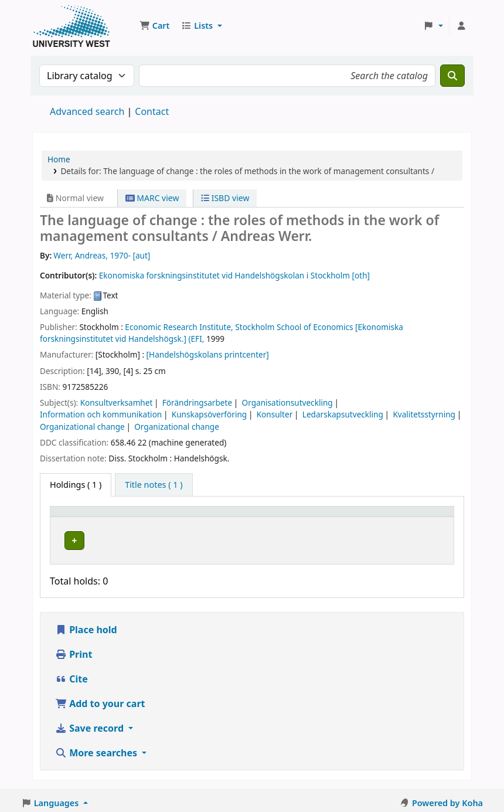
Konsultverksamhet (117, 402)
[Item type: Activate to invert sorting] (87, 517)
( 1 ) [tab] (76, 485)
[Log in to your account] (461, 26)
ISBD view (225, 198)
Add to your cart (100, 700)
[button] (154, 26)
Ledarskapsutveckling (343, 414)
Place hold (86, 626)
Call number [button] (262, 517)
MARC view (152, 198)
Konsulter (275, 414)
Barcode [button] (394, 517)
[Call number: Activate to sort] (274, 517)
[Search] (452, 76)
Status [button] (334, 517)
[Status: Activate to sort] (343, 517)
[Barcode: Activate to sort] (413, 517)
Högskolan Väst (164, 538)
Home (59, 159)
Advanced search (87, 111)
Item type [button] (76, 517)
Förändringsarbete (197, 402)
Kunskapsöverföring (209, 414)
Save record (91, 725)
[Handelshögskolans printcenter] (208, 354)
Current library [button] (159, 517)
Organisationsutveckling (287, 402)
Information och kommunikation (101, 414)
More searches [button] (97, 749)
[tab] (154, 485)
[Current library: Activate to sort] (177, 517)
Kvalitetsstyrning (424, 414)
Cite (71, 675)
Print (74, 651)
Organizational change (82, 427)
